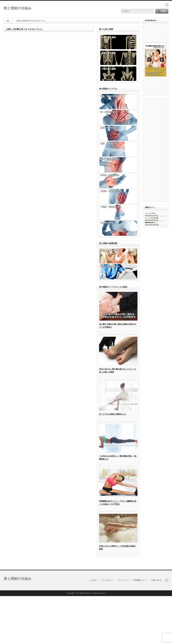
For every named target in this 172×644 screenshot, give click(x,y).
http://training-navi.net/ (151, 215)
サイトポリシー (108, 580)
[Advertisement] (156, 151)
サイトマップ (124, 580)
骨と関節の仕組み (18, 8)
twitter (167, 5)
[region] (156, 60)
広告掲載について (140, 580)
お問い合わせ (157, 580)
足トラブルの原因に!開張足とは (112, 414)
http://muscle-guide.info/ (152, 225)
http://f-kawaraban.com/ (152, 220)
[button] (156, 60)
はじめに (94, 580)
